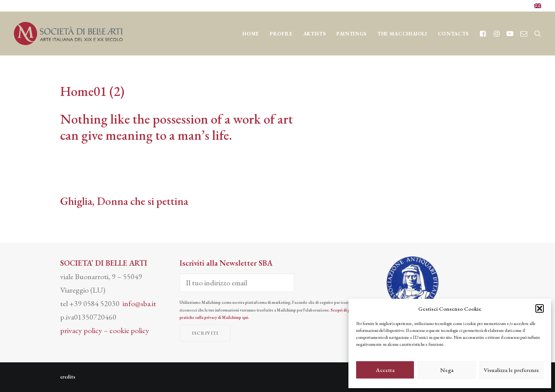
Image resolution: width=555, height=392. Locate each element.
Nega (447, 370)
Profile (281, 34)
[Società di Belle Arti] (68, 34)
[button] (540, 308)
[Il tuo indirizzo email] (237, 283)
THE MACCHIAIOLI (402, 34)
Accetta (385, 370)
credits (68, 377)
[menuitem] (538, 6)
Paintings (351, 34)
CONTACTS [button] (453, 34)
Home (251, 34)
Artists (315, 34)
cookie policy (129, 330)
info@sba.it (139, 303)
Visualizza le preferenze (511, 370)
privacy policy (81, 330)
